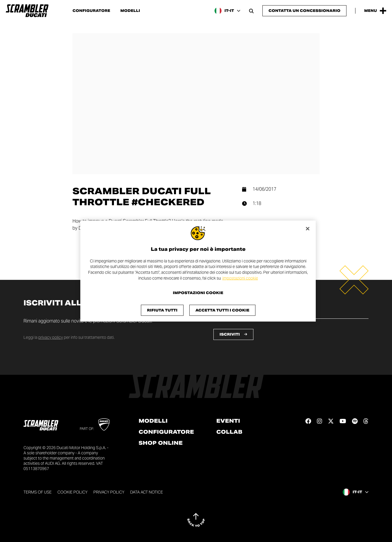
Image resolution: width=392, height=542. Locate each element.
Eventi (228, 421)
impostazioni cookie (240, 278)
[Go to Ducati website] (104, 424)
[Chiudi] (308, 228)
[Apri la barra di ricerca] (251, 11)
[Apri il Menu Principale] (375, 11)
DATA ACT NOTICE (147, 492)
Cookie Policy (72, 492)
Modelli (130, 11)
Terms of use (38, 492)
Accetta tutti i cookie (222, 310)
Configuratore (91, 11)
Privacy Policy (109, 492)
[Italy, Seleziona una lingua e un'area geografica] (227, 11)
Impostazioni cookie (198, 293)
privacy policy (51, 337)
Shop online (161, 443)
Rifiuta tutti (162, 310)
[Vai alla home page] (27, 11)
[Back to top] (196, 520)
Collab (229, 432)
